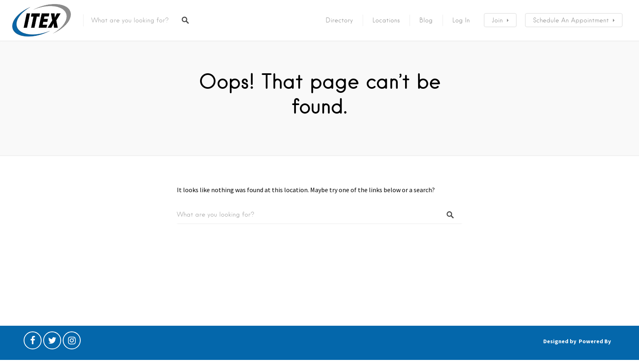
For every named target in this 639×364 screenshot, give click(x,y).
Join (497, 20)
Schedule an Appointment (571, 20)
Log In (461, 20)
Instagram (72, 342)
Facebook (33, 342)
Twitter (52, 342)
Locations (386, 20)
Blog (426, 20)
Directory (339, 20)
